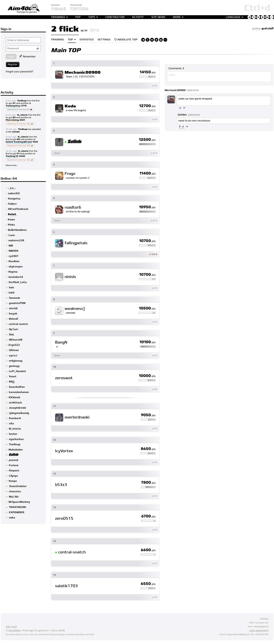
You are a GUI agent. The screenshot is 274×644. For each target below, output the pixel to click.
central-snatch (18, 324)
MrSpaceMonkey (19, 502)
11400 (147, 173)
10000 (147, 376)
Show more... (12, 165)
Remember (27, 56)
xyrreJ (13, 356)
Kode (70, 106)
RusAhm (14, 261)
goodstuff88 (17, 303)
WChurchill (16, 340)
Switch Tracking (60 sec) (19, 142)
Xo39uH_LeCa (18, 282)
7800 (148, 483)
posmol (13, 460)
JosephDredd (17, 408)
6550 (148, 584)
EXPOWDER (17, 512)
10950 (147, 207)
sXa (11, 424)
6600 (148, 550)
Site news (158, 17)
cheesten (15, 491)
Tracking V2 (12, 156)
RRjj (12, 382)
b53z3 (61, 485)
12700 (147, 106)
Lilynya (13, 476)
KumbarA (15, 418)
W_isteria (22, 115)
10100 (147, 342)
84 (14, 117)
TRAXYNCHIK (18, 507)
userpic (16, 132)
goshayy (14, 366)
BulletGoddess (17, 230)
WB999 (13, 251)
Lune (12, 235)
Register (13, 64)
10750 (147, 241)
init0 (12, 293)
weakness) (75, 309)
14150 (148, 72)
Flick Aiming (12, 120)
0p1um (13, 329)
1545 (35, 142)
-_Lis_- (12, 188)
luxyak (13, 314)
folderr (12, 204)
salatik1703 (66, 586)
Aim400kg (15, 630)
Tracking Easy (13, 106)
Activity (138, 17)
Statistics (87, 40)
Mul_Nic (14, 497)
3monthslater (18, 486)
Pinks (11, 225)
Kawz (11, 220)
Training (57, 40)
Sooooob (14, 298)
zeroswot (64, 378)
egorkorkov (16, 439)
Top (70, 40)
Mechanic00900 (83, 72)
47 (14, 103)
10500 (147, 308)
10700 (147, 275)
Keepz (13, 481)
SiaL (12, 335)
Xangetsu (14, 199)
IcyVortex (64, 451)
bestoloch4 (16, 277)
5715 (24, 106)
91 (18, 154)
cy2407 (13, 256)
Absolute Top (126, 40)
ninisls (70, 277)
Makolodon (16, 450)
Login (11, 56)
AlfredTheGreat (18, 209)
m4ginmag (16, 361)
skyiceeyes (16, 267)
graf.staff (268, 28)
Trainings (58, 17)
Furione (14, 465)
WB (11, 246)
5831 (22, 120)
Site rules (11, 627)
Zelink (13, 455)
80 (18, 139)
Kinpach (14, 471)
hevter (13, 434)
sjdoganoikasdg (19, 413)
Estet (12, 214)
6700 (148, 516)
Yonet (13, 376)
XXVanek (14, 397)
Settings (104, 40)
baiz (12, 287)
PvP (78, 17)
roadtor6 (73, 207)
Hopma (13, 272)
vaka (12, 518)
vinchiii (13, 308)
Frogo (70, 174)
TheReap (22, 101)
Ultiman (14, 350)
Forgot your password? (19, 72)
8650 (148, 449)
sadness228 (16, 240)
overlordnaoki (77, 417)
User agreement (259, 630)
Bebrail (13, 319)
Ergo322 (14, 345)
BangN (61, 342)
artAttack (15, 403)
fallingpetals (76, 243)
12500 (147, 140)
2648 (22, 156)
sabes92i (14, 193)
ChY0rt (182, 115)
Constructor (115, 17)
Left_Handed (17, 371)
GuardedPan (17, 387)
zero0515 (64, 518)
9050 (148, 415)
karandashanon (19, 392)
